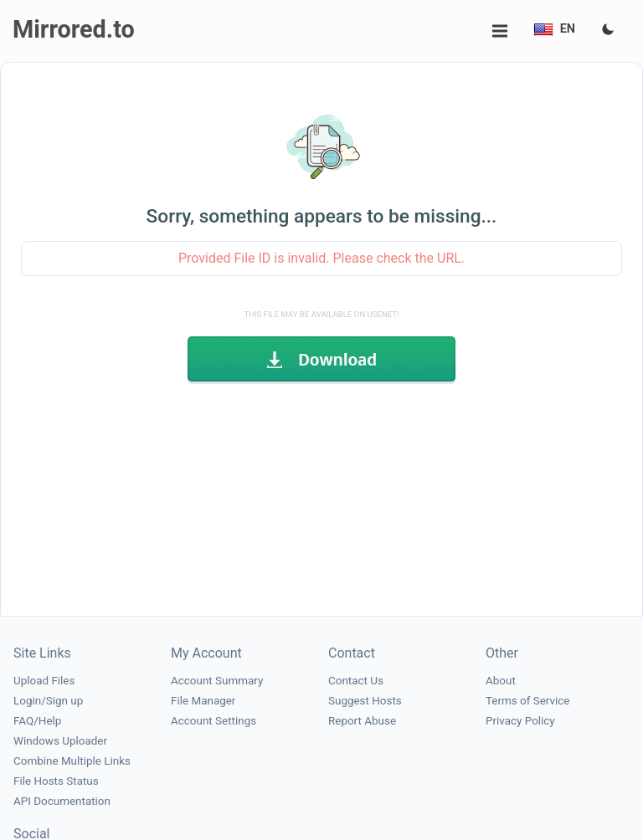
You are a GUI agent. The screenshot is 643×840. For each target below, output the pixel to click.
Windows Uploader (60, 741)
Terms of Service (527, 701)
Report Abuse (362, 721)
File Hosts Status (56, 781)
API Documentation (62, 801)
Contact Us (356, 681)
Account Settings (213, 721)
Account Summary (217, 681)
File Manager (203, 701)
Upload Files (44, 681)
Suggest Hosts (365, 701)
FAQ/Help (37, 721)
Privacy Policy (520, 721)
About (501, 681)
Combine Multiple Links (72, 761)
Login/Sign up (48, 701)
